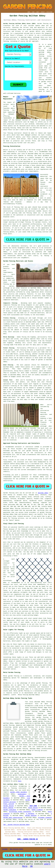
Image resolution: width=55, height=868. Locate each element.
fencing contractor (10, 37)
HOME (29, 12)
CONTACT (43, 12)
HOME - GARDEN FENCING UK (28, 839)
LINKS (33, 12)
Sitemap (5, 849)
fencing (11, 122)
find (9, 758)
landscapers (22, 794)
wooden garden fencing (41, 721)
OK (32, 866)
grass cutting (9, 804)
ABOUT (38, 12)
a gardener (30, 814)
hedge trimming (37, 810)
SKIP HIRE (33, 806)
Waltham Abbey (43, 493)
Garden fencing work (11, 493)
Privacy (50, 849)
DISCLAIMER (49, 12)
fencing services (41, 751)
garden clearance (10, 810)
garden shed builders (19, 792)
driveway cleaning (45, 818)
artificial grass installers (20, 812)
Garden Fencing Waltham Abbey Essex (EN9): (20, 24)
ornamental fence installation (16, 729)
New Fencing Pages (17, 849)
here (20, 781)
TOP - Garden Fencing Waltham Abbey (17, 825)
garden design (8, 806)
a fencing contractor (17, 788)
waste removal (8, 808)
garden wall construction (13, 818)
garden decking (31, 816)
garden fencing (32, 30)
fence (29, 137)
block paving (33, 808)
